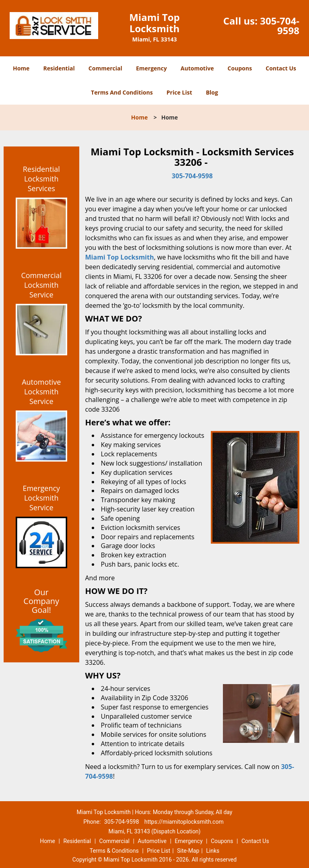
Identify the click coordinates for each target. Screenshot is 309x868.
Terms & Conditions (114, 851)
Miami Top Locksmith (120, 257)
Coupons (240, 68)
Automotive (197, 68)
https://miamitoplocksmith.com (184, 822)
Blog (212, 92)
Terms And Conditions (122, 92)
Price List (179, 92)
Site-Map (188, 851)
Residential (59, 68)
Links (213, 851)
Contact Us (281, 68)
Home (21, 68)
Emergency (151, 68)
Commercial (105, 68)
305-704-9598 (280, 26)
